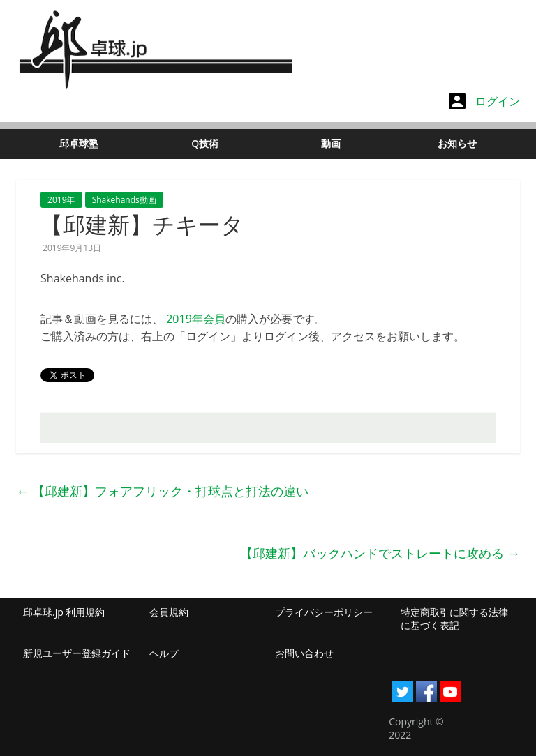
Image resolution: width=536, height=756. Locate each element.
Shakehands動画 (124, 200)
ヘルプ (164, 653)
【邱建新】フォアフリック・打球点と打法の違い (162, 491)
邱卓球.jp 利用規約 (64, 612)
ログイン (484, 101)
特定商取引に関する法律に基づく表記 (454, 619)
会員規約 (169, 612)
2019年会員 (196, 319)
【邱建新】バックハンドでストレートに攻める (380, 553)
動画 (331, 143)
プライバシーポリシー (324, 612)
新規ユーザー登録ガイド (77, 653)
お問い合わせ (304, 653)
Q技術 (205, 143)
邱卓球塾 (79, 143)
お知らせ (457, 143)
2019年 (61, 200)
